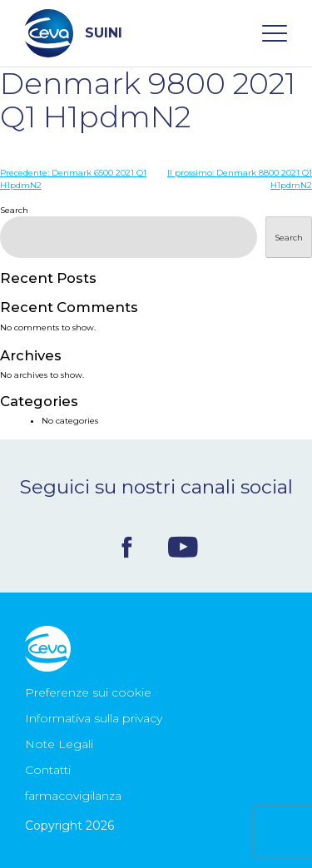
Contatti (48, 770)
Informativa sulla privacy (94, 718)
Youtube (183, 547)
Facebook (127, 547)
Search (14, 210)
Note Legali (59, 744)
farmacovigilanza (73, 796)
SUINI (74, 33)
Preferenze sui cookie (88, 692)
